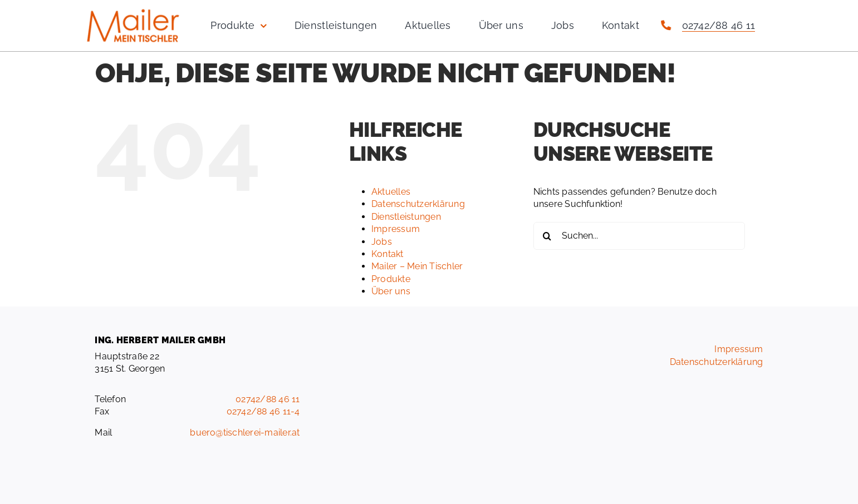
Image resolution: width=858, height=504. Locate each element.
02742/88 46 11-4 (263, 411)
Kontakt (388, 254)
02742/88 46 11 (719, 25)
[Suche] (547, 236)
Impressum (396, 229)
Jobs (382, 242)
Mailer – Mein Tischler (417, 266)
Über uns (391, 291)
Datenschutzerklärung (418, 204)
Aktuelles (391, 192)
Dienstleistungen (406, 217)
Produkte (391, 279)
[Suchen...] (639, 236)
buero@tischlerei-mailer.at (245, 433)
